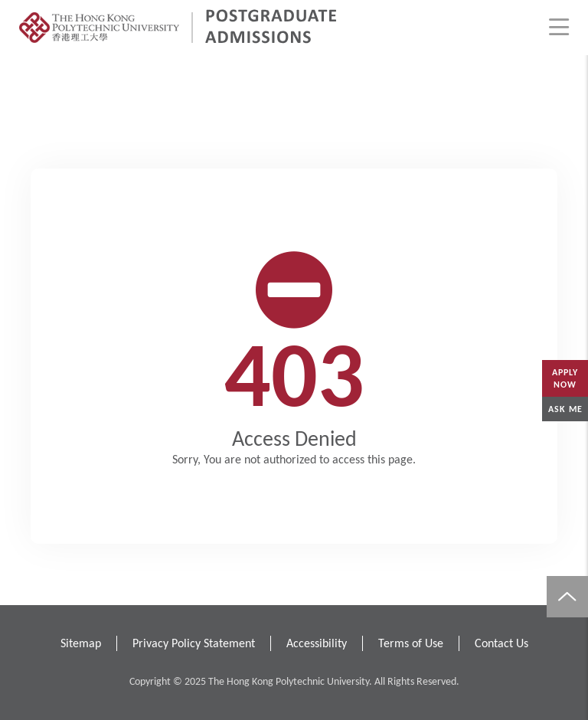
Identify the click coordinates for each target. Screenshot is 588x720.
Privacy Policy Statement (194, 643)
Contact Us (501, 643)
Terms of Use (411, 643)
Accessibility (317, 643)
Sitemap (81, 643)
